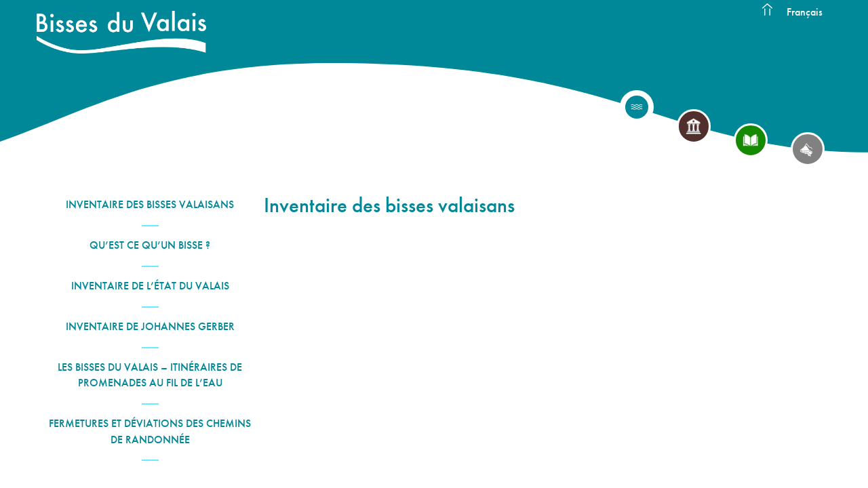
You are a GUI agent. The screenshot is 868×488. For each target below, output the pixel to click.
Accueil (767, 10)
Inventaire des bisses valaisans (150, 204)
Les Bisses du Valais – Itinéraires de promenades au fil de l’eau (150, 375)
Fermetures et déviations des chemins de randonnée (150, 431)
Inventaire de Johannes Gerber (150, 326)
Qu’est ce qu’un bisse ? (150, 245)
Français (805, 12)
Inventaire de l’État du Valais (150, 286)
